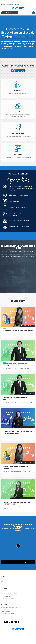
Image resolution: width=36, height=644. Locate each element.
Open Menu (8, 13)
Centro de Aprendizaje (8, 5)
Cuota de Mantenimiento (8, 3)
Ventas (18, 5)
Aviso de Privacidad (6, 579)
